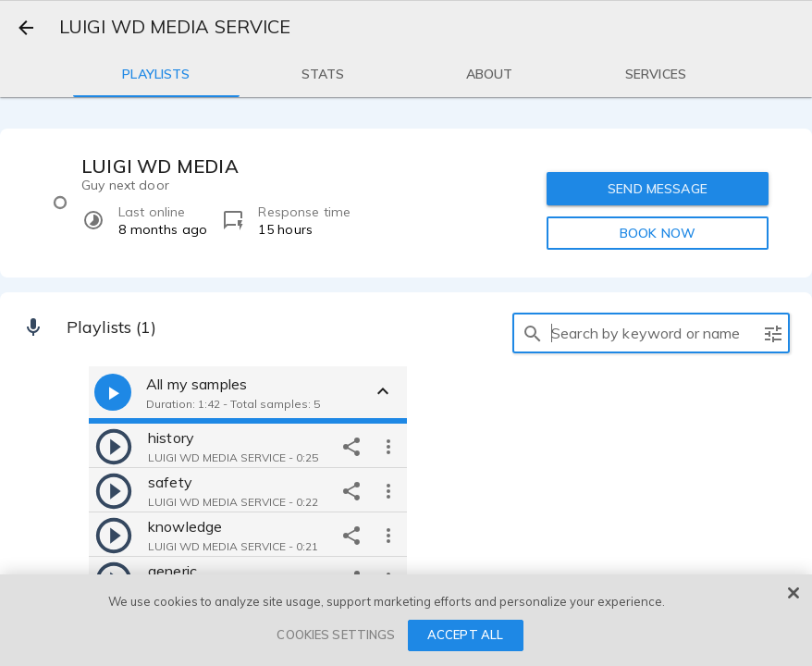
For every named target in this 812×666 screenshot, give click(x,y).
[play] (114, 446)
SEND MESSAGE (658, 189)
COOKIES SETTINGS (336, 635)
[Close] (794, 593)
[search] (533, 333)
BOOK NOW (658, 233)
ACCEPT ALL (465, 635)
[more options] (388, 446)
